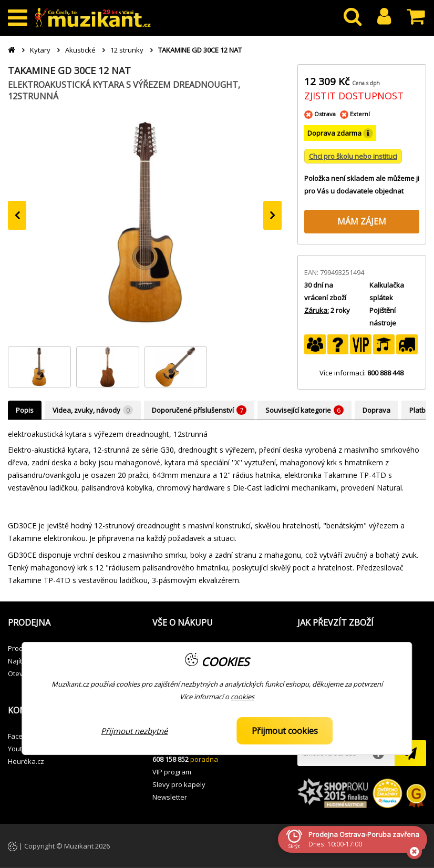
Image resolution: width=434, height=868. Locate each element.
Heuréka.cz (26, 761)
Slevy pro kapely (179, 784)
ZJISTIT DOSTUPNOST (354, 96)
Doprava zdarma (340, 133)
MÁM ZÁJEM (362, 221)
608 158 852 (170, 759)
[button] (72, 623)
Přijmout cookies (285, 731)
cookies (242, 697)
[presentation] (17, 215)
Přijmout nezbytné (134, 731)
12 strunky (127, 50)
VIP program (172, 772)
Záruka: (317, 310)
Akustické (80, 50)
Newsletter (170, 797)
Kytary (40, 50)
